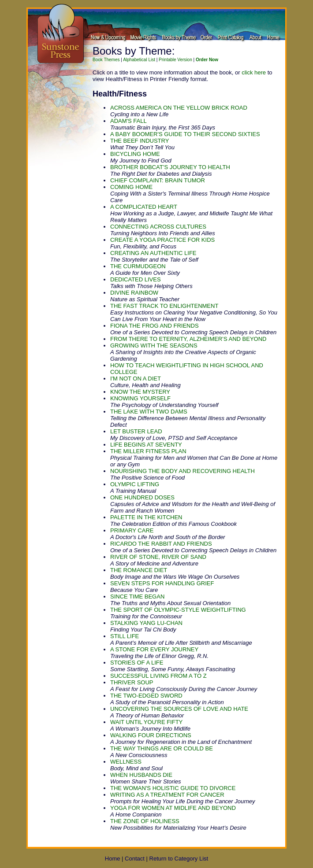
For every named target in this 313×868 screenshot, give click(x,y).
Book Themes (106, 60)
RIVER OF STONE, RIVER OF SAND (158, 557)
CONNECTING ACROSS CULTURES (158, 227)
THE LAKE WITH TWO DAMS (149, 412)
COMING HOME (131, 187)
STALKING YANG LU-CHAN (146, 623)
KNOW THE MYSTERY (140, 392)
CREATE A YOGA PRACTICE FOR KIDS (162, 240)
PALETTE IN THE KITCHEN (146, 517)
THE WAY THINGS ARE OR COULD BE (162, 748)
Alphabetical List (139, 60)
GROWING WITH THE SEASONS (154, 345)
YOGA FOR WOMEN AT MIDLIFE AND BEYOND (173, 808)
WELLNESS (126, 762)
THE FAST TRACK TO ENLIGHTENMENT (164, 306)
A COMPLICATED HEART (144, 207)
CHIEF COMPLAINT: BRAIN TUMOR (158, 180)
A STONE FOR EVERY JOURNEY (154, 649)
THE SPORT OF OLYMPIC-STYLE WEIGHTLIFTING (178, 610)
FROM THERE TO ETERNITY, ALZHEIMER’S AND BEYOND (188, 339)
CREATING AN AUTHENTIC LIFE (153, 253)
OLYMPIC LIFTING (135, 484)
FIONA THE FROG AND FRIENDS (155, 326)
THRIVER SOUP (132, 682)
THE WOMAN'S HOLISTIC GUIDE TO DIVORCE (173, 788)
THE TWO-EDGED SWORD (146, 696)
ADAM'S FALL (129, 121)
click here (254, 72)
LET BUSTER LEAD (136, 431)
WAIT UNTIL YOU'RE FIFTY (146, 722)
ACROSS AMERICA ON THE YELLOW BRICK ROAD (179, 108)
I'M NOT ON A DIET (136, 379)
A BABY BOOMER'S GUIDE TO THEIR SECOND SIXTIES (185, 134)
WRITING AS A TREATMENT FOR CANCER (167, 795)
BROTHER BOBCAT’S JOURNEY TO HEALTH (170, 167)
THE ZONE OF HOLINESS (145, 821)
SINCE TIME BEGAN (137, 597)
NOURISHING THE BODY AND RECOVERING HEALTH (183, 471)
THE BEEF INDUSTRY (140, 141)
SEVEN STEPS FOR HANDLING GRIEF (162, 583)
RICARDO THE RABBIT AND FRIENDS (161, 544)
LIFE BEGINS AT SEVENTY (146, 445)
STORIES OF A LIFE (137, 663)
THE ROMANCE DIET (139, 570)
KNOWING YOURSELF (140, 398)
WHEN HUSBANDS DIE (141, 775)
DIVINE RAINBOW (134, 293)
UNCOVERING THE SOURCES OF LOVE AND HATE (179, 709)
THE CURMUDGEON (138, 266)
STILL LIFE (125, 636)
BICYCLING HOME (135, 154)
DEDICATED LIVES (136, 279)
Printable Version (175, 60)
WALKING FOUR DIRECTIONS (151, 735)
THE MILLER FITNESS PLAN (148, 451)
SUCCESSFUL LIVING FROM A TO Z (158, 676)
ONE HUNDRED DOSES (142, 497)
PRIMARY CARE (132, 530)
